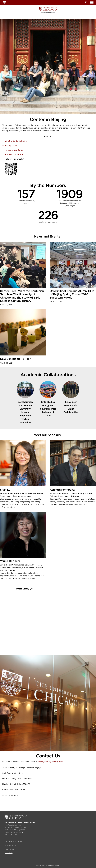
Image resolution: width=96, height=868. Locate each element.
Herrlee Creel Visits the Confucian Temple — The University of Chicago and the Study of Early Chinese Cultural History (22, 296)
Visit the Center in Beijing (16, 141)
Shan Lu (5, 490)
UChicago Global (10, 845)
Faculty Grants (11, 145)
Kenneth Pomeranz (62, 490)
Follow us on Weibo (14, 154)
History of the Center (14, 150)
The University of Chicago (13, 842)
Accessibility (9, 853)
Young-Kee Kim (10, 561)
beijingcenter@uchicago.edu (51, 762)
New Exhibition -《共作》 (16, 359)
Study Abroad (9, 849)
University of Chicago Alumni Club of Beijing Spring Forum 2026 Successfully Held (72, 294)
